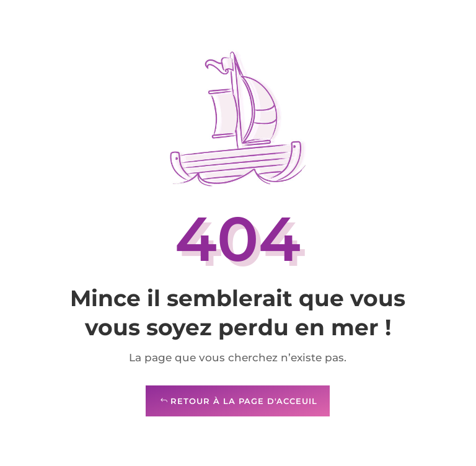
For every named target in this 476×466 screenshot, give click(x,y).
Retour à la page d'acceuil (244, 401)
